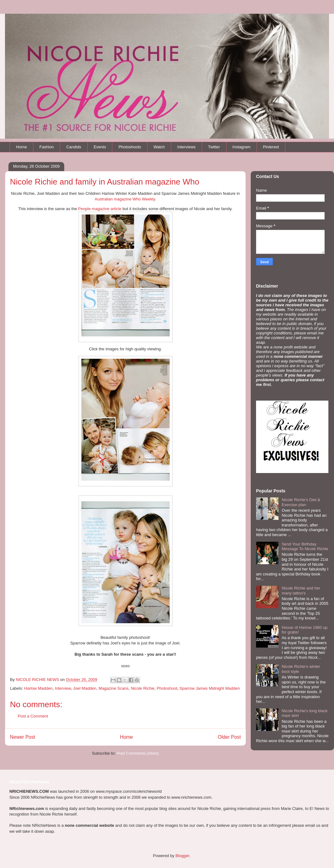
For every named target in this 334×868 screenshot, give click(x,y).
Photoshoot (167, 688)
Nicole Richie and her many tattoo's (301, 591)
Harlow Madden (39, 688)
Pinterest (271, 147)
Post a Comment (33, 716)
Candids (74, 147)
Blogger (182, 856)
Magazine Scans (114, 688)
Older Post (229, 737)
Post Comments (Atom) (138, 753)
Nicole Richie (143, 688)
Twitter (214, 147)
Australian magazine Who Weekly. (126, 199)
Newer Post (23, 737)
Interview (63, 688)
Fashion (46, 147)
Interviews (187, 147)
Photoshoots (130, 147)
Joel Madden (85, 688)
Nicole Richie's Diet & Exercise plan (301, 502)
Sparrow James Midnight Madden (210, 688)
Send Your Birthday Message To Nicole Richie (305, 547)
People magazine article (100, 209)
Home (22, 147)
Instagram (241, 147)
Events (100, 147)
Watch (159, 147)
